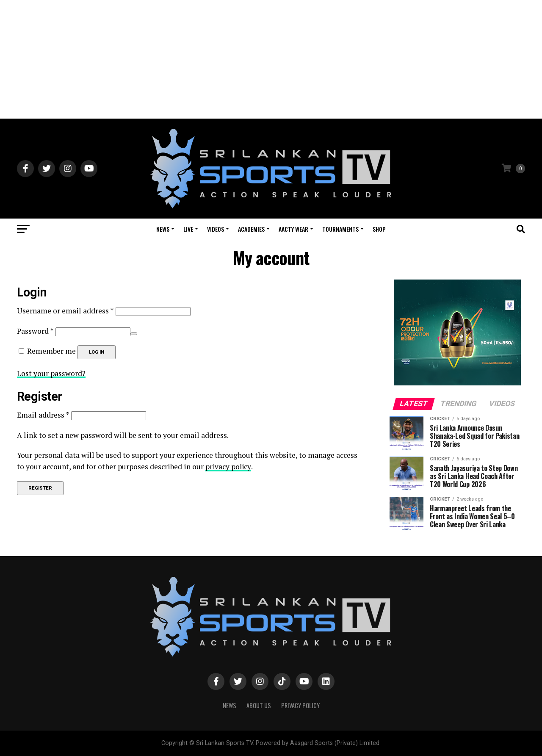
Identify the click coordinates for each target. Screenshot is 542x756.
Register (40, 488)
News (163, 229)
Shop (379, 229)
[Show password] (134, 334)
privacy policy (229, 466)
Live (188, 229)
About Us (259, 705)
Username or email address (65, 311)
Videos (216, 229)
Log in (97, 352)
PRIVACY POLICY (300, 705)
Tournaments (340, 229)
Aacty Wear (293, 229)
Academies (251, 229)
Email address (43, 415)
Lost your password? (51, 373)
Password (35, 331)
